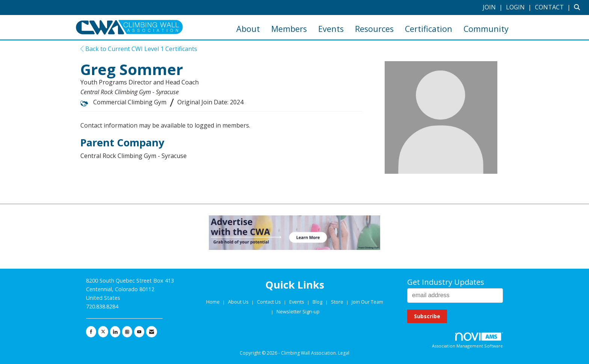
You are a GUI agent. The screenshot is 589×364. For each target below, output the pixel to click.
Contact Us (270, 302)
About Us (239, 302)
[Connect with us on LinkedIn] (115, 332)
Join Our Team (367, 302)
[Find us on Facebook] (91, 332)
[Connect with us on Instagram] (127, 332)
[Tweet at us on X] (103, 332)
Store (338, 302)
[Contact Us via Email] (152, 332)
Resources (374, 29)
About (248, 29)
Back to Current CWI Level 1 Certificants (139, 49)
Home (214, 302)
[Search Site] (579, 7)
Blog (317, 302)
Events (331, 29)
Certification (429, 29)
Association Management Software (467, 341)
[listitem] (494, 7)
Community (486, 29)
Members (289, 29)
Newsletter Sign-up (298, 311)
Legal (344, 353)
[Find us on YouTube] (139, 332)
